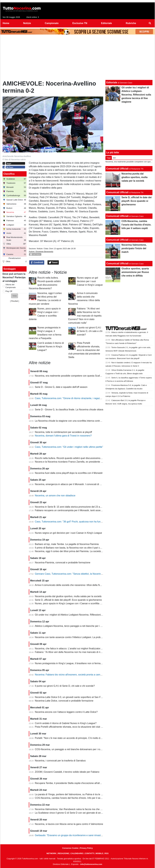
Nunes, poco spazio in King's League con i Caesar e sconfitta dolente (71, 603)
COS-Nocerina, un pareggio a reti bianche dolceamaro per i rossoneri (71, 749)
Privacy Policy (86, 848)
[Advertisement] (77, 58)
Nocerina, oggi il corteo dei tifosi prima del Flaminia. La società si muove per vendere (80, 551)
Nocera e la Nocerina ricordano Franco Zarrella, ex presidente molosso (72, 462)
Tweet (53, 263)
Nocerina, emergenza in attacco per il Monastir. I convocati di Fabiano (72, 484)
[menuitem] (150, 23)
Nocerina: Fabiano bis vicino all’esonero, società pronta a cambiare (70, 675)
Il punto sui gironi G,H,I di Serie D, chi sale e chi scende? (90, 331)
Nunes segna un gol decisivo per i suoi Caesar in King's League (90, 281)
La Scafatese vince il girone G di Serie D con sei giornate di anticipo (71, 813)
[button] (15, 296)
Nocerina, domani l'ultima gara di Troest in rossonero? (63, 436)
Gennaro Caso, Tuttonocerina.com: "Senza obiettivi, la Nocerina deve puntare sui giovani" (82, 574)
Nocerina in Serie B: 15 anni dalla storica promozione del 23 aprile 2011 (73, 507)
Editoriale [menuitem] (107, 23)
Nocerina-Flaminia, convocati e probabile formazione (63, 563)
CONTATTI (89, 853)
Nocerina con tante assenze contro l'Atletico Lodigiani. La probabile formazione (76, 637)
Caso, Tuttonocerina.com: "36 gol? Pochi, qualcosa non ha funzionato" (72, 522)
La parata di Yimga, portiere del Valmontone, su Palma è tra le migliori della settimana (80, 794)
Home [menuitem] (6, 23)
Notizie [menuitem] (27, 23)
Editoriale (112, 83)
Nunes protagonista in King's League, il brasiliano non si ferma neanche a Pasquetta (79, 663)
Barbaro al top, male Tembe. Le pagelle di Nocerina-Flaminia (67, 544)
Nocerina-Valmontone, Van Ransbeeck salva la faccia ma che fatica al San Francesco (80, 809)
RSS (107, 853)
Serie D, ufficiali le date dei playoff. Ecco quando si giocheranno (68, 600)
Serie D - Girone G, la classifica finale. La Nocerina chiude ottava (69, 410)
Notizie (40, 249)
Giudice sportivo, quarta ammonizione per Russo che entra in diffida (135, 272)
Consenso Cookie (70, 848)
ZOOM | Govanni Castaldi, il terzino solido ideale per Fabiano (67, 772)
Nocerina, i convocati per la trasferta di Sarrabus (60, 761)
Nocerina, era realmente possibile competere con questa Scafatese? (71, 376)
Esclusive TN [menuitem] (80, 23)
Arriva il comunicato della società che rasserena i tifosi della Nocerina (71, 585)
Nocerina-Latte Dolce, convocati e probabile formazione (64, 701)
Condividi (37, 263)
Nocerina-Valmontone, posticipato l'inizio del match (134, 248)
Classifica (9, 174)
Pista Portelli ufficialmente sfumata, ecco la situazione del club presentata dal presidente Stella (84, 350)
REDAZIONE (63, 853)
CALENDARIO (77, 853)
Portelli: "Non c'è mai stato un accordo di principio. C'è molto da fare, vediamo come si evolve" (84, 738)
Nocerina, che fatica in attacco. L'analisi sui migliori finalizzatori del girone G (75, 649)
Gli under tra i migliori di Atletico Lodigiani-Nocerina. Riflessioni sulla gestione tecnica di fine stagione (88, 615)
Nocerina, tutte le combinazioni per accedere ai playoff (63, 432)
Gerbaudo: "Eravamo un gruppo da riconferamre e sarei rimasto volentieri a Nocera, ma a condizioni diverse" (92, 835)
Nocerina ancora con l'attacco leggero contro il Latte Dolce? (66, 712)
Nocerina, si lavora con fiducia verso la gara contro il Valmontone (69, 824)
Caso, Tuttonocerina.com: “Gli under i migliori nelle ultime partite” (69, 447)
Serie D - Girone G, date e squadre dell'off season (61, 387)
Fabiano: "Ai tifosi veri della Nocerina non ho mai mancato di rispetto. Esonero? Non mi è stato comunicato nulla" (85, 316)
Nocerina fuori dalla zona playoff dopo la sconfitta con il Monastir (69, 473)
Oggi (109, 158)
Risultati (15, 301)
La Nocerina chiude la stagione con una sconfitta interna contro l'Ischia (72, 421)
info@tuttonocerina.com (91, 864)
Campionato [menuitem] (52, 23)
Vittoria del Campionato (11, 286)
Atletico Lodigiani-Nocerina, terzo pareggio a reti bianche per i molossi (72, 626)
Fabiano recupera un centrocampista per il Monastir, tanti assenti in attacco (74, 510)
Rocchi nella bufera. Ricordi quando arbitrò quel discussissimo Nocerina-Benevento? (79, 458)
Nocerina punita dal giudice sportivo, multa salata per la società (68, 596)
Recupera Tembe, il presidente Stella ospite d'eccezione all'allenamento (73, 783)
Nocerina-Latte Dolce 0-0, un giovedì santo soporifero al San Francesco (73, 697)
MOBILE (99, 853)
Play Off (9, 291)
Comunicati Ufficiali (117, 169)
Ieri (114, 158)
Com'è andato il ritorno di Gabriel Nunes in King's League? (51, 347)
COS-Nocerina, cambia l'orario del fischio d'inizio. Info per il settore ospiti (73, 798)
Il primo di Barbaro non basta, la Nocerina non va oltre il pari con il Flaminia (74, 548)
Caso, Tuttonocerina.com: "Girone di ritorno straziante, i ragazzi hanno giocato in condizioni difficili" (87, 398)
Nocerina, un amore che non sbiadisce (55, 496)
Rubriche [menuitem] (131, 23)
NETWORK (51, 853)
